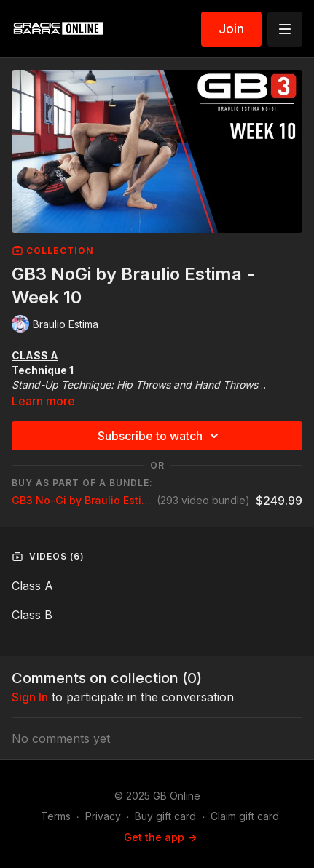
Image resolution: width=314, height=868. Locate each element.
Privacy (103, 816)
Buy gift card (165, 816)
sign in (30, 697)
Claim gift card (245, 816)
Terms (56, 816)
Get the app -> (160, 837)
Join (231, 29)
